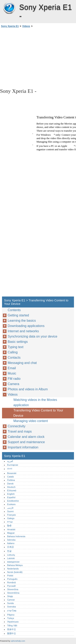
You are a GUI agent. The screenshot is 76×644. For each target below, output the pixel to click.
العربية (10, 461)
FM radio (14, 379)
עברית (10, 522)
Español (11, 497)
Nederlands (13, 569)
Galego (11, 518)
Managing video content (31, 421)
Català (10, 477)
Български (13, 465)
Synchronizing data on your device (33, 336)
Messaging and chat (22, 363)
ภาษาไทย (12, 611)
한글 (9, 551)
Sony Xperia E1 (9, 8)
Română (11, 582)
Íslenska (11, 540)
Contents (14, 310)
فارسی (10, 508)
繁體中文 (12, 633)
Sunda (10, 603)
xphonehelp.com (18, 641)
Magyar (11, 533)
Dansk (10, 484)
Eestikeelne (13, 501)
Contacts (14, 358)
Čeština (11, 480)
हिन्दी (9, 526)
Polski (10, 576)
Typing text (16, 347)
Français (11, 515)
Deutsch (11, 487)
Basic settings (18, 342)
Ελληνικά (12, 490)
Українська (13, 622)
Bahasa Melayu (15, 565)
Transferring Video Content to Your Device (38, 413)
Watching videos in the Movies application (35, 402)
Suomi (10, 511)
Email (12, 368)
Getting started (18, 315)
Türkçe (11, 618)
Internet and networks (23, 331)
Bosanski (12, 473)
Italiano (11, 543)
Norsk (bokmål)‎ (15, 572)
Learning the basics (22, 321)
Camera (13, 384)
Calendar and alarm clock (26, 437)
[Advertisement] (38, 58)
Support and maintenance (26, 442)
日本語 (10, 547)
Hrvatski (11, 529)
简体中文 (12, 629)
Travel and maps (20, 431)
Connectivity (17, 426)
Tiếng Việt (12, 626)
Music (12, 373)
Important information (23, 447)
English (11, 494)
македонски (13, 562)
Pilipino (11, 615)
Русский (11, 586)
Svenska (11, 607)
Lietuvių (11, 555)
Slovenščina (13, 593)
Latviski (11, 558)
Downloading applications (26, 326)
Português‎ (12, 579)
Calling (13, 352)
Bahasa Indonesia (16, 536)
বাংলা (10, 469)
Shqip (10, 596)
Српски (11, 600)
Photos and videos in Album (28, 389)
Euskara (11, 504)
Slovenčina (13, 589)
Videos (26, 26)
